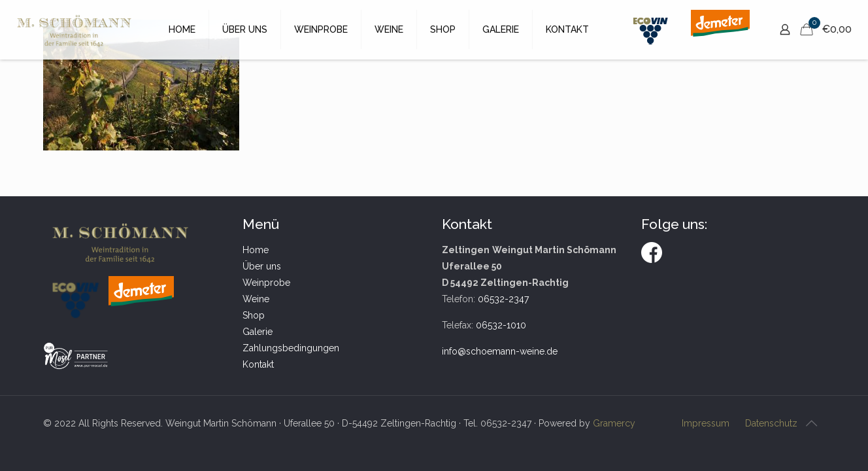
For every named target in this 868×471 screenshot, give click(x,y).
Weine (256, 299)
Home (256, 250)
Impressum (706, 423)
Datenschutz (771, 423)
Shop (254, 315)
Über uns (262, 266)
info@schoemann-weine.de (500, 351)
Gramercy (614, 423)
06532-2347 (503, 299)
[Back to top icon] (811, 423)
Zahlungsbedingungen (291, 348)
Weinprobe (266, 283)
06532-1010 (501, 325)
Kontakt (258, 364)
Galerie (258, 332)
